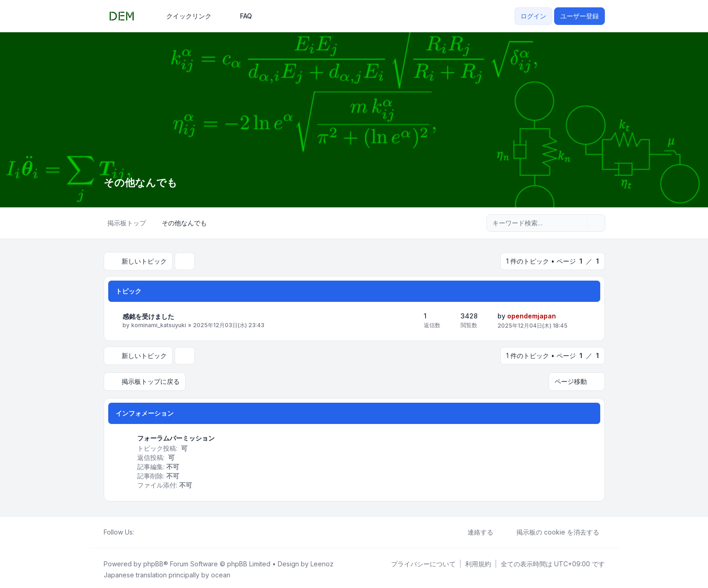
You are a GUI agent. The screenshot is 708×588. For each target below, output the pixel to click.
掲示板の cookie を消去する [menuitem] (552, 529)
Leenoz (322, 561)
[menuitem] (185, 16)
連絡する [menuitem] (474, 529)
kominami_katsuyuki (159, 325)
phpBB (153, 561)
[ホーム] (140, 529)
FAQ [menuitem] (240, 16)
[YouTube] (154, 529)
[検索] (579, 223)
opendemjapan (532, 315)
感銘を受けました (148, 315)
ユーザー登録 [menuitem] (579, 16)
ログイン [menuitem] (533, 16)
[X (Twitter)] (147, 529)
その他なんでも (144, 182)
